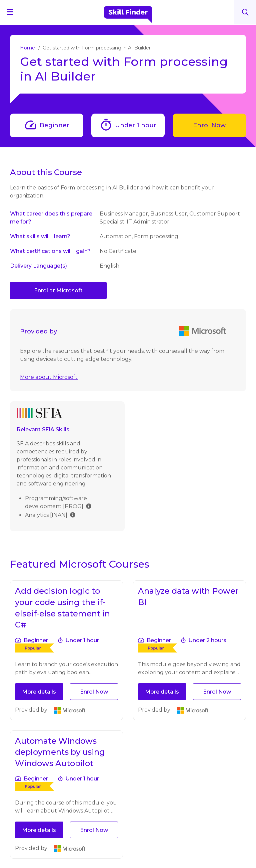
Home (27, 48)
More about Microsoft (49, 377)
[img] (89, 506)
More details (39, 692)
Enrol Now (209, 125)
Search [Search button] (245, 12)
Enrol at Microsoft (58, 291)
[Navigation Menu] (13, 12)
